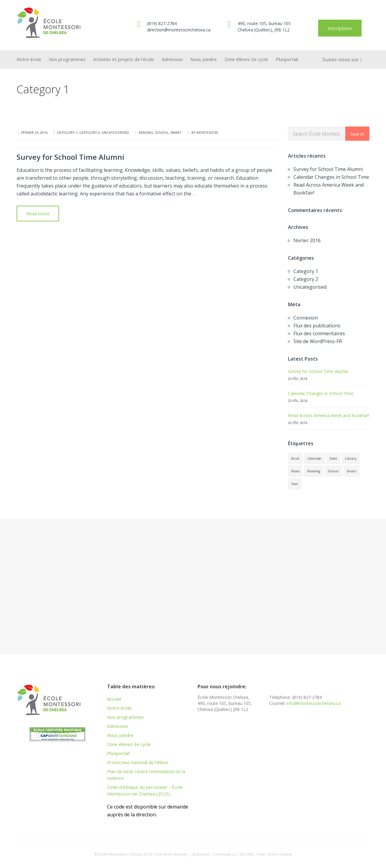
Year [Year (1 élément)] (295, 484)
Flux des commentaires (319, 333)
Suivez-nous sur (342, 59)
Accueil (114, 699)
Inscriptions (340, 28)
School (162, 132)
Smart (176, 132)
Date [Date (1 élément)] (333, 458)
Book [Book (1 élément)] (295, 458)
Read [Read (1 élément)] (295, 471)
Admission (172, 59)
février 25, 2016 (34, 132)
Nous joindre (204, 59)
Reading (146, 132)
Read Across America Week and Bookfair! (329, 415)
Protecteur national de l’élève (138, 762)
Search (357, 134)
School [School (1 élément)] (333, 471)
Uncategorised (115, 132)
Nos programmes (67, 59)
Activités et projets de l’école (124, 59)
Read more (38, 214)
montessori (207, 132)
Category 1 (67, 132)
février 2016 (307, 240)
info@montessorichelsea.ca (313, 703)
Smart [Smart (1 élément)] (351, 471)
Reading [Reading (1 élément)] (314, 471)
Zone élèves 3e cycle (246, 59)
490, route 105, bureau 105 (264, 23)
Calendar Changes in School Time (331, 177)
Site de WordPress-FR (318, 341)
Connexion (306, 318)
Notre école (29, 59)
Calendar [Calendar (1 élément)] (315, 458)
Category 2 (90, 132)
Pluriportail (287, 59)
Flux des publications (317, 326)
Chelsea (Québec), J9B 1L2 (264, 30)
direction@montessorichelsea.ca (179, 30)
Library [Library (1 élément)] (351, 458)
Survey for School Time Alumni (70, 157)
